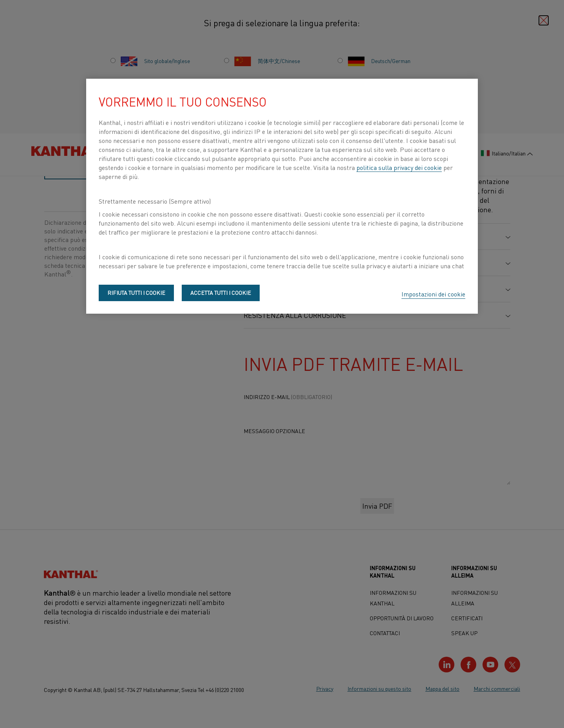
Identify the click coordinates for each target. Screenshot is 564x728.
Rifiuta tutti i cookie (136, 293)
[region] (282, 196)
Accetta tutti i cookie (221, 293)
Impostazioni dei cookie (433, 294)
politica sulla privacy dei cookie (399, 167)
